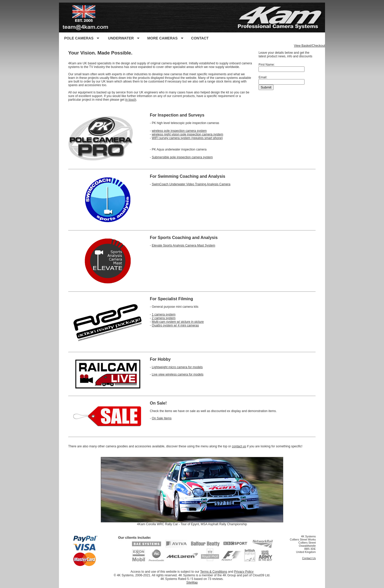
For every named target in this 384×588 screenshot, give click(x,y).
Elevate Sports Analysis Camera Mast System (183, 245)
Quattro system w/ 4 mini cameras (175, 325)
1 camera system (164, 314)
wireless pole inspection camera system (179, 131)
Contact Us (309, 558)
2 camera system (164, 318)
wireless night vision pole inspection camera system (187, 134)
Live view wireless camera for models (178, 374)
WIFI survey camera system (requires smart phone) (187, 138)
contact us (239, 446)
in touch (131, 100)
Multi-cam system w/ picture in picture (178, 322)
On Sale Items (162, 418)
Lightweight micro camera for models (177, 367)
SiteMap (192, 583)
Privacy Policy (244, 572)
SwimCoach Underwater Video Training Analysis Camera (191, 184)
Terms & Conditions (214, 572)
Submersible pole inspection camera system (182, 157)
